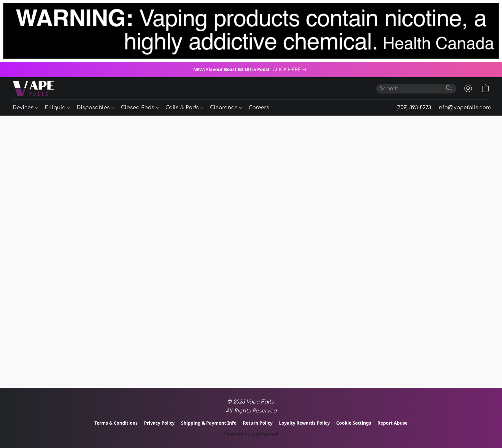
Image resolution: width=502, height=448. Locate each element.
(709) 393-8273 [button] (414, 108)
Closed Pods (140, 108)
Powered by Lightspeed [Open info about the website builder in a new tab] (251, 434)
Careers (259, 108)
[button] (33, 88)
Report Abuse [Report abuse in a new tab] (393, 423)
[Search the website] (449, 88)
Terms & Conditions (116, 423)
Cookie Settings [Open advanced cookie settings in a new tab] (354, 423)
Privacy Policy (159, 423)
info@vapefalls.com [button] (464, 108)
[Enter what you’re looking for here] (416, 89)
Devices (25, 108)
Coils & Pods (184, 108)
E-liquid (57, 108)
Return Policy (258, 423)
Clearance (226, 108)
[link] (291, 70)
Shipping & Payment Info (209, 423)
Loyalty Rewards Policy (304, 423)
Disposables (96, 108)
